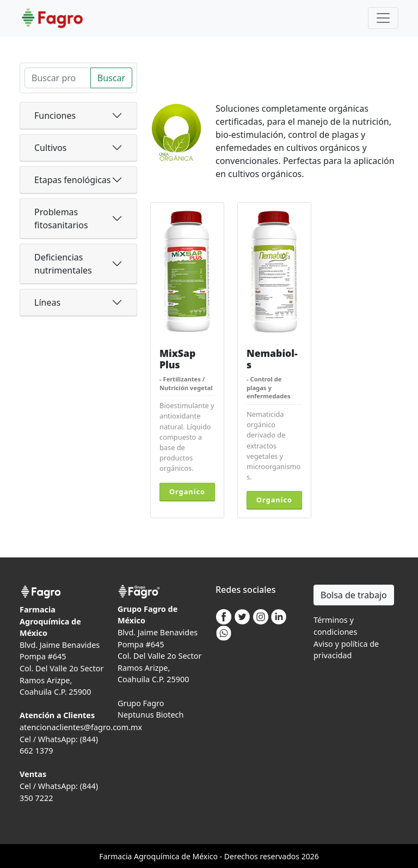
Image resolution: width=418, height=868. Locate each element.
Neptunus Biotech (150, 715)
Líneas (47, 302)
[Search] (58, 78)
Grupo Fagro (141, 703)
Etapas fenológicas (72, 180)
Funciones (55, 116)
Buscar (111, 78)
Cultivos (51, 148)
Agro (143, 856)
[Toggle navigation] (383, 18)
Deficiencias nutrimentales (63, 264)
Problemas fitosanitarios (61, 218)
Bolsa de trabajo (354, 595)
